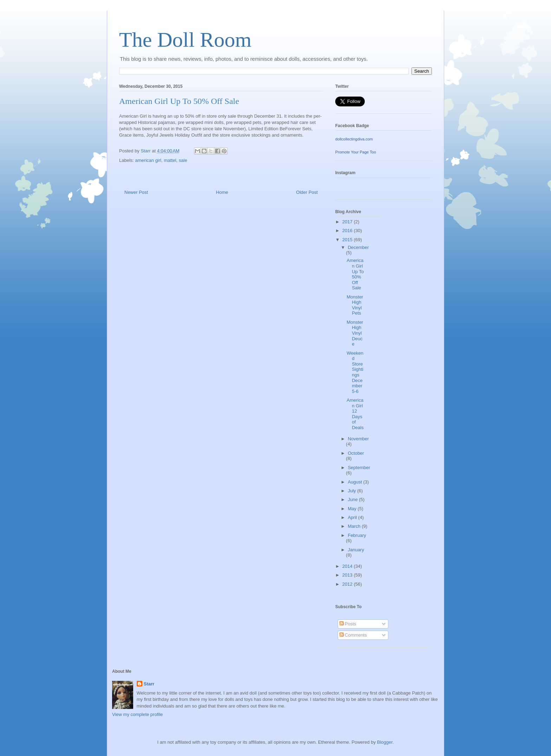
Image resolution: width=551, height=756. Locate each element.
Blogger (385, 742)
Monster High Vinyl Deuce (355, 333)
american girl (148, 160)
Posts (348, 624)
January (356, 550)
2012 (348, 584)
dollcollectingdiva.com (354, 139)
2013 (348, 575)
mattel (170, 160)
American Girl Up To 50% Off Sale (355, 274)
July (353, 491)
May (353, 509)
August (356, 482)
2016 (348, 231)
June (354, 499)
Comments (353, 635)
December (358, 247)
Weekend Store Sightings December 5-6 (355, 372)
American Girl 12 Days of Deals (355, 414)
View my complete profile (137, 714)
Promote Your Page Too (356, 152)
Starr (149, 684)
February (357, 535)
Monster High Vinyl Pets (355, 305)
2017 (348, 222)
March (355, 526)
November (358, 439)
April (353, 517)
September (359, 468)
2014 (348, 566)
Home (222, 192)
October (356, 453)
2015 (348, 240)
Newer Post (136, 192)
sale (183, 160)
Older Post (307, 192)
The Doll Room (185, 40)
